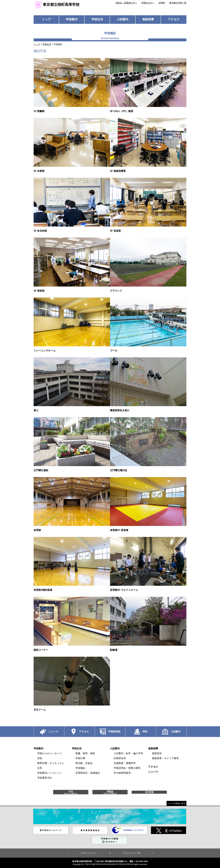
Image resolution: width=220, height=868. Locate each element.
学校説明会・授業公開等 (127, 768)
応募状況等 (120, 758)
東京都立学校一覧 (178, 3)
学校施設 (80, 768)
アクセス (174, 19)
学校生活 (97, 19)
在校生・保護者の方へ (126, 3)
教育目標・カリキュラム (51, 763)
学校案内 (72, 19)
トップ (46, 19)
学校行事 (80, 758)
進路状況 (157, 753)
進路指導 (148, 19)
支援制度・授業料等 (125, 763)
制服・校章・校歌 (85, 753)
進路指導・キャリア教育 (165, 758)
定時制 (162, 3)
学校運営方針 (45, 778)
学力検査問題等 (122, 773)
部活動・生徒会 (84, 763)
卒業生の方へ (148, 3)
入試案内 (123, 19)
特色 (40, 758)
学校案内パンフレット (50, 773)
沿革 (40, 768)
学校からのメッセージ (50, 753)
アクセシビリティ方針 (132, 853)
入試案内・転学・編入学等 (128, 753)
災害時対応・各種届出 (88, 773)
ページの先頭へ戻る (177, 803)
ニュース (153, 772)
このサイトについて (88, 853)
